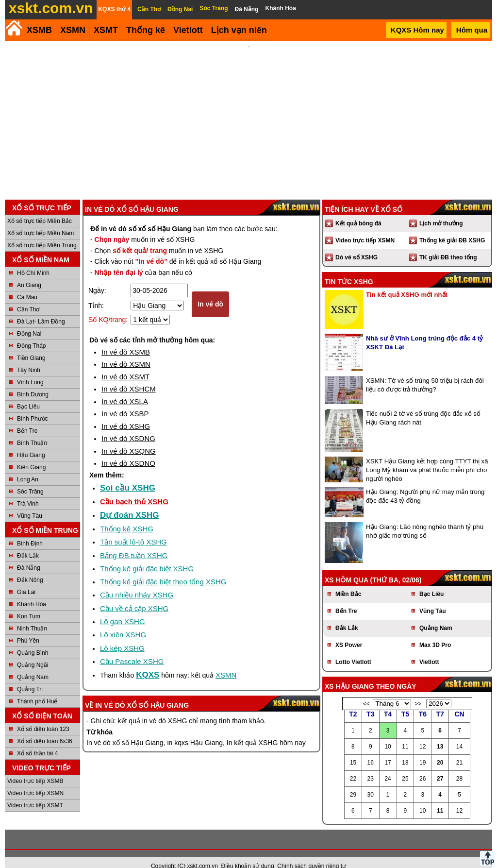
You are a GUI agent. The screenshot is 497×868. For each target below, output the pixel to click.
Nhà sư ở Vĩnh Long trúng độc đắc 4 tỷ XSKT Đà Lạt (424, 330)
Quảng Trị (30, 676)
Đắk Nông (30, 567)
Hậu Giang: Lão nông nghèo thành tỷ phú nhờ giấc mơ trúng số (425, 518)
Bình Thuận (32, 430)
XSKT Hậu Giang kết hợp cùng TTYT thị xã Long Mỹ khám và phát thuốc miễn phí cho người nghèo (427, 457)
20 (440, 749)
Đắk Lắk (28, 543)
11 (440, 798)
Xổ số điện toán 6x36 (45, 728)
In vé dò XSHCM (129, 376)
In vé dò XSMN (126, 351)
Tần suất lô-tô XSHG (133, 529)
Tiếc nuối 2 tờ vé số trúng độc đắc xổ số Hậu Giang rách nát (423, 405)
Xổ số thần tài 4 (37, 740)
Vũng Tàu (30, 503)
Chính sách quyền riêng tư (312, 853)
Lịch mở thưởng (441, 210)
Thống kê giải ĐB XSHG (452, 227)
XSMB (39, 30)
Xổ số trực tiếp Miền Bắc (40, 208)
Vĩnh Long (30, 369)
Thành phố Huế (37, 688)
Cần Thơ (28, 296)
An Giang (29, 272)
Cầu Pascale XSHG (132, 648)
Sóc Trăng (30, 478)
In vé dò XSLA (125, 388)
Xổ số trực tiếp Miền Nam (41, 220)
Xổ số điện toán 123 (43, 716)
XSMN (73, 30)
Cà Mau (27, 284)
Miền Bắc (348, 581)
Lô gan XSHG (123, 608)
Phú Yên (28, 628)
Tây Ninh (29, 357)
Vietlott (429, 649)
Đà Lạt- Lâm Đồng (41, 308)
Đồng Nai (29, 321)
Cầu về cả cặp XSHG (134, 595)
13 (440, 733)
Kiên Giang (31, 454)
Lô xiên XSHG (123, 621)
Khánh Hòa (32, 591)
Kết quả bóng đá (358, 210)
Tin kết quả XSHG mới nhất (407, 281)
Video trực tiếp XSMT (35, 792)
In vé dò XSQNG (129, 438)
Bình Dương (33, 381)
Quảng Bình (33, 640)
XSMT (106, 30)
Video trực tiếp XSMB (35, 768)
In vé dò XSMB (126, 339)
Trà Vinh (28, 491)
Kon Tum (29, 603)
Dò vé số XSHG (356, 244)
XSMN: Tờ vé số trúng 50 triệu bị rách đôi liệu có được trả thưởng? (425, 372)
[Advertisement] (248, 114)
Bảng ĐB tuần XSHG (134, 542)
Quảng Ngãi (33, 652)
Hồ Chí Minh (33, 260)
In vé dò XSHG (126, 413)
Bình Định (30, 530)
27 (440, 766)
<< (366, 691)
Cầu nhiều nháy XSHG (137, 582)
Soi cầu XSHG (128, 475)
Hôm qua (472, 30)
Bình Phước (33, 406)
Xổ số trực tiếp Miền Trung (42, 232)
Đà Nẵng (29, 555)
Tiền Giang (31, 345)
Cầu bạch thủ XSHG (134, 488)
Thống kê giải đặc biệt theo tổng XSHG (163, 569)
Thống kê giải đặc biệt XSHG (147, 555)
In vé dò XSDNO (128, 450)
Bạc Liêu (28, 393)
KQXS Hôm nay (417, 30)
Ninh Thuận (32, 615)
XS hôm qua (347, 567)
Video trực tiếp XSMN (35, 780)
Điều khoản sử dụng (248, 853)
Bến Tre (27, 418)
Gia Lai (26, 579)
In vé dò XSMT (125, 364)
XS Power (349, 632)
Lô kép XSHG (122, 635)
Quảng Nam (33, 664)
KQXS (148, 662)
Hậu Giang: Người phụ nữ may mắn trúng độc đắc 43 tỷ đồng (425, 483)
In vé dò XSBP (125, 400)
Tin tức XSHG (349, 269)
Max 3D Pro (435, 632)
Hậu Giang (31, 442)
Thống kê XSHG (127, 516)
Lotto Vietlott (353, 649)
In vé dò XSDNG (128, 425)
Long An (28, 466)
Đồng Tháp (31, 333)
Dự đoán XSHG (130, 502)
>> (418, 691)
